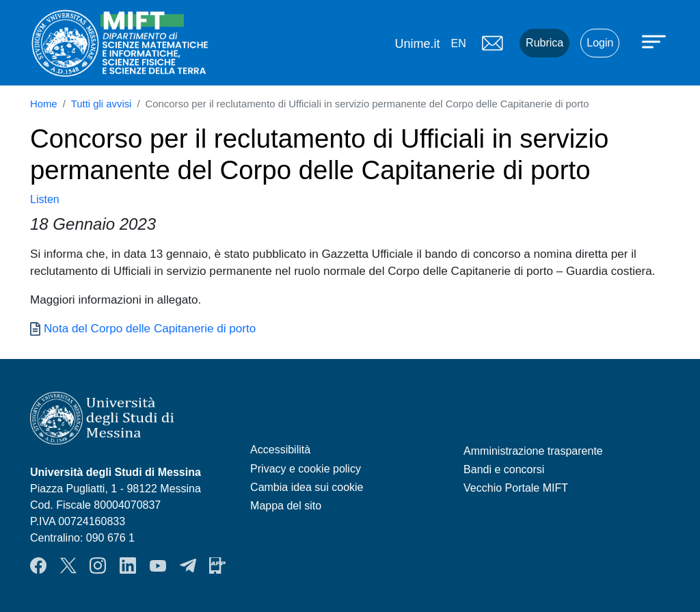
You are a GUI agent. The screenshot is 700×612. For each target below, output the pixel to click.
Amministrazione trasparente (533, 451)
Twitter (68, 566)
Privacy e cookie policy (306, 469)
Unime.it (417, 44)
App (217, 566)
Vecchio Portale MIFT (516, 488)
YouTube (158, 566)
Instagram (98, 566)
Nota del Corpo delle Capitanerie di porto (150, 328)
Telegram (188, 566)
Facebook (38, 566)
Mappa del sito (286, 506)
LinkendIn (128, 566)
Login (600, 43)
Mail (492, 43)
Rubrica (544, 43)
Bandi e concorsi (504, 469)
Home (44, 104)
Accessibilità (280, 450)
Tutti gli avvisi (102, 104)
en (458, 43)
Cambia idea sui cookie (307, 487)
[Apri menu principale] (656, 41)
